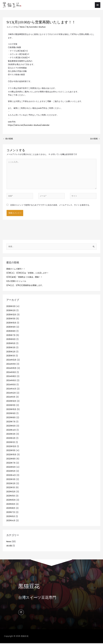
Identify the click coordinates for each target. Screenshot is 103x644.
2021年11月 (11, 496)
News (22, 27)
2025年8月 (11, 332)
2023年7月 (11, 422)
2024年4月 (11, 389)
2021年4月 (11, 521)
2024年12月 (11, 360)
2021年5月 (11, 517)
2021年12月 (11, 492)
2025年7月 (11, 336)
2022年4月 (11, 476)
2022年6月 (11, 467)
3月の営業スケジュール (16, 282)
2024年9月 (11, 373)
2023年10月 (11, 410)
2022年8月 (11, 459)
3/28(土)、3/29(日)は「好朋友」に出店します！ (27, 273)
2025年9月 (11, 327)
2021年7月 (11, 513)
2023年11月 (11, 406)
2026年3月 (11, 307)
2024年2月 (11, 393)
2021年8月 (11, 509)
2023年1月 (11, 443)
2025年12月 (11, 315)
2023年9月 (11, 414)
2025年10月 (11, 323)
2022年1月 (11, 488)
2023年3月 (11, 435)
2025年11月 (11, 319)
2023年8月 (11, 418)
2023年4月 (11, 430)
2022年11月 (11, 451)
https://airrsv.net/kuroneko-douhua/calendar (29, 126)
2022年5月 (11, 472)
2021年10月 (11, 500)
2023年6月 (11, 426)
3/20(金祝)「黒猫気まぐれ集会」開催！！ (24, 278)
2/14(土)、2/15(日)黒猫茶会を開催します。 (25, 286)
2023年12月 (11, 401)
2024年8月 (11, 377)
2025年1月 (11, 356)
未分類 (9, 546)
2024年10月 (11, 369)
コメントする (12, 27)
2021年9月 (11, 505)
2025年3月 (11, 348)
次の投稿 (95, 139)
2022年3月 (11, 480)
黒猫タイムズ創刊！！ (16, 269)
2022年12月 (11, 447)
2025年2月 (11, 352)
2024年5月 (11, 385)
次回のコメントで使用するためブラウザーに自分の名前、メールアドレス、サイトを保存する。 (51, 205)
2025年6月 (11, 340)
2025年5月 (11, 344)
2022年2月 (11, 484)
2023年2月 (11, 439)
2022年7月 (11, 463)
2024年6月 (11, 381)
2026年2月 (11, 311)
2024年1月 (11, 397)
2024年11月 (11, 364)
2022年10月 (11, 455)
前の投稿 (8, 139)
